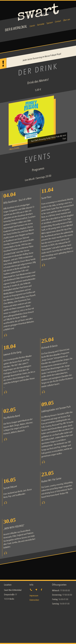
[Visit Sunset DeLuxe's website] (6, 504)
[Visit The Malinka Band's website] (6, 440)
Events (32, 26)
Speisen (50, 23)
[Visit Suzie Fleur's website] (43, 266)
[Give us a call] (32, 591)
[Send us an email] (36, 591)
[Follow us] (41, 591)
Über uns (67, 20)
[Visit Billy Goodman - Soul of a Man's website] (6, 336)
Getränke (41, 24)
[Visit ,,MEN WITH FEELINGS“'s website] (6, 554)
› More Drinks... (15, 149)
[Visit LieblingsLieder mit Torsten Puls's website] (43, 463)
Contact (58, 21)
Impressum (34, 596)
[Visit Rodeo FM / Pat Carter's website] (43, 504)
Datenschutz (34, 600)
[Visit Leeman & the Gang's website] (6, 393)
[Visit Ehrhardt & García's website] (43, 393)
